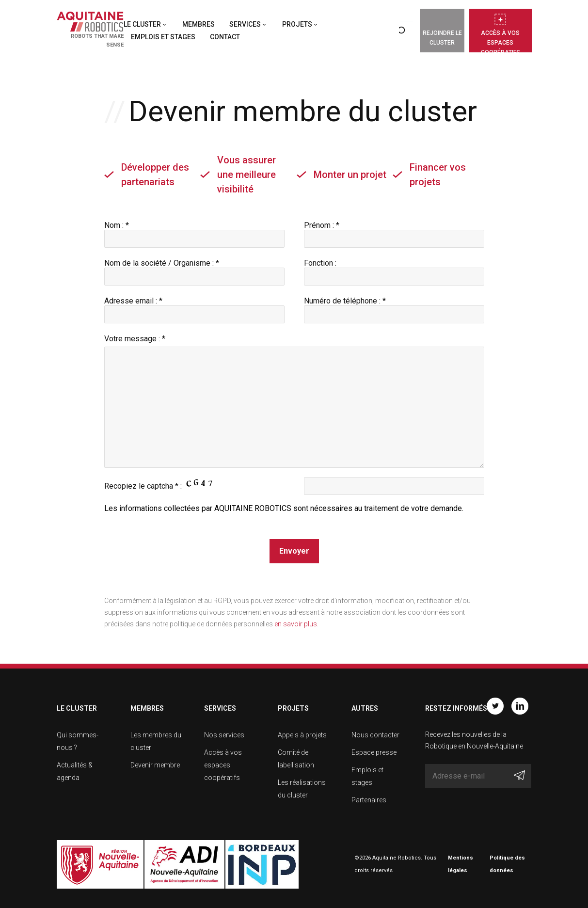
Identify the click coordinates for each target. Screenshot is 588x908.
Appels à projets (302, 735)
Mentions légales (461, 864)
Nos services (224, 735)
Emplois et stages (163, 37)
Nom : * (194, 232)
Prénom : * (394, 232)
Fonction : (394, 270)
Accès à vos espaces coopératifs (501, 41)
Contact (225, 37)
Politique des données (507, 864)
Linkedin (520, 706)
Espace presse (374, 752)
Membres (199, 24)
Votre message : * (135, 339)
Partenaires (369, 800)
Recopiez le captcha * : (161, 484)
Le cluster (142, 24)
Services (245, 24)
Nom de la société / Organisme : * (194, 270)
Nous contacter (375, 735)
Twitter (495, 706)
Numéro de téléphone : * (394, 308)
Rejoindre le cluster (442, 38)
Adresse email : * (194, 308)
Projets (297, 24)
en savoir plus (296, 624)
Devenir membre (155, 765)
